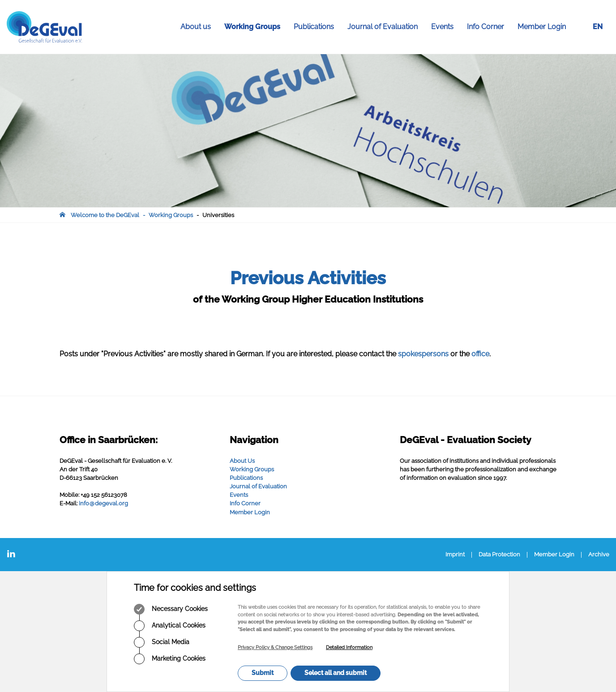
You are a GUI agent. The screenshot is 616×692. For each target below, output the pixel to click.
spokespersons (424, 354)
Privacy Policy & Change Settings (275, 647)
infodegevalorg (103, 503)
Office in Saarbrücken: (109, 440)
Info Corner (489, 27)
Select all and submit (336, 673)
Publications (317, 27)
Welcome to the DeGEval (105, 215)
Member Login (542, 27)
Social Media (162, 642)
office (480, 354)
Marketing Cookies (170, 659)
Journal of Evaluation (386, 27)
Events (446, 27)
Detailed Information (349, 647)
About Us (242, 461)
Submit (263, 673)
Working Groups (256, 27)
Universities (218, 215)
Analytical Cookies (170, 626)
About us (199, 27)
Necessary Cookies (171, 609)
